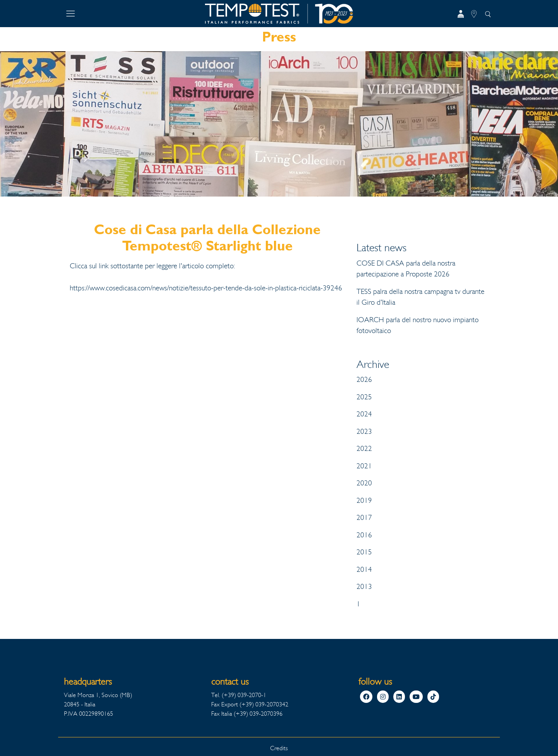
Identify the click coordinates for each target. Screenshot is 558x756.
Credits (279, 748)
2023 (364, 432)
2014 (364, 570)
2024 (364, 414)
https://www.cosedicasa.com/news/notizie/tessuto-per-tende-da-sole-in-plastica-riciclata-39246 (206, 288)
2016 (364, 535)
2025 (364, 397)
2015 (364, 552)
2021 (364, 466)
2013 (364, 587)
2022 (364, 449)
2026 (364, 380)
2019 (364, 501)
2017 (364, 518)
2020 (364, 483)
